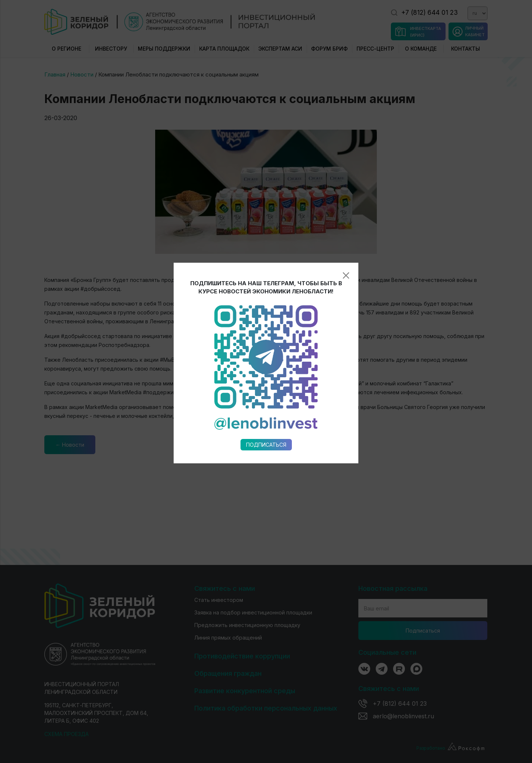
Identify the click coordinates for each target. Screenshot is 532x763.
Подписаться (266, 343)
